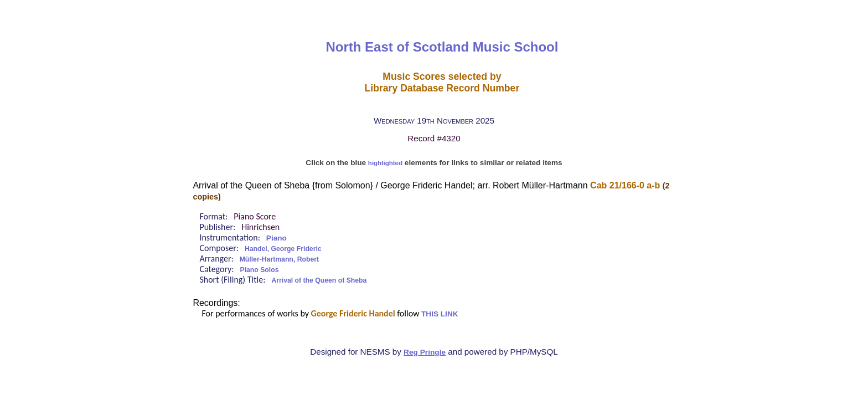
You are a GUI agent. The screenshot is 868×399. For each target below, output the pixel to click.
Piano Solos (260, 270)
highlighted (385, 163)
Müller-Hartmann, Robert (279, 259)
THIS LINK (440, 314)
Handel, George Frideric (283, 249)
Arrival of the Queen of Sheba (319, 280)
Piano (277, 238)
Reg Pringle (425, 352)
